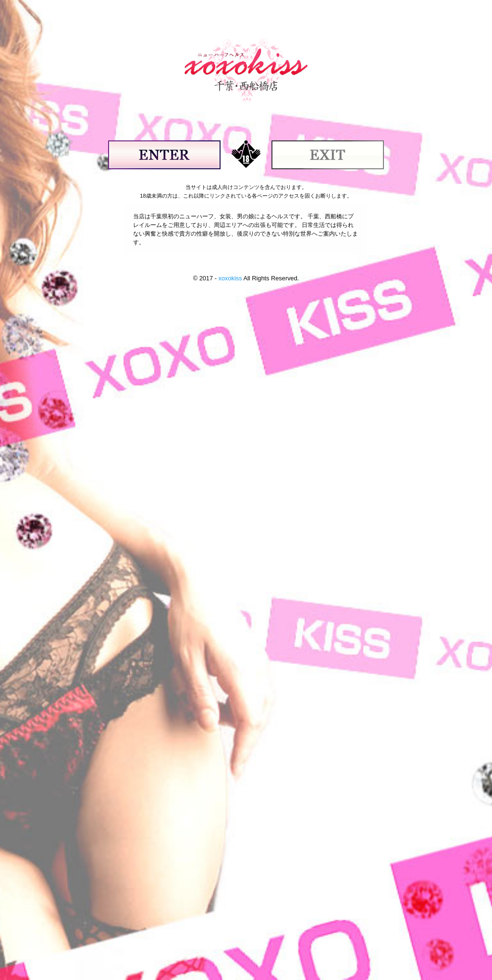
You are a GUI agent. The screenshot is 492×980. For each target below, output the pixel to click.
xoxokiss (230, 278)
